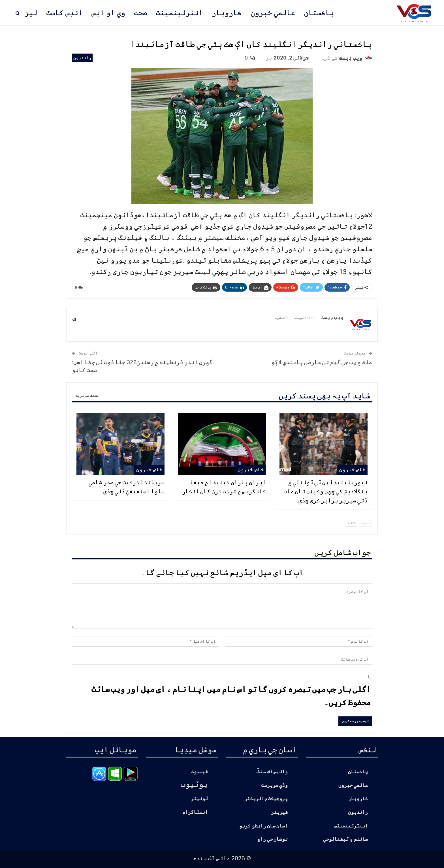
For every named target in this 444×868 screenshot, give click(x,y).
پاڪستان (319, 13)
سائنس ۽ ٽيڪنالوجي (345, 839)
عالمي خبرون (273, 13)
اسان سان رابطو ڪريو (264, 826)
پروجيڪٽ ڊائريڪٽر (266, 799)
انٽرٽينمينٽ (179, 13)
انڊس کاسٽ (64, 13)
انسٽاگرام (195, 812)
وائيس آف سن (274, 772)
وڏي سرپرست (275, 785)
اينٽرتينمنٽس (351, 826)
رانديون (82, 58)
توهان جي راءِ (273, 839)
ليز (31, 13)
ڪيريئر (279, 812)
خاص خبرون (352, 469)
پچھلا (365, 523)
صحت (141, 13)
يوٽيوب (194, 784)
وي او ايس (108, 13)
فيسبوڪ (199, 772)
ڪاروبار (227, 13)
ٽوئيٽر (199, 799)
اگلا (352, 523)
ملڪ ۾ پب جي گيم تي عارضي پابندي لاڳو (322, 362)
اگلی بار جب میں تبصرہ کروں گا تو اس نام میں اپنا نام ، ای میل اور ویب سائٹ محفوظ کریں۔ (231, 696)
